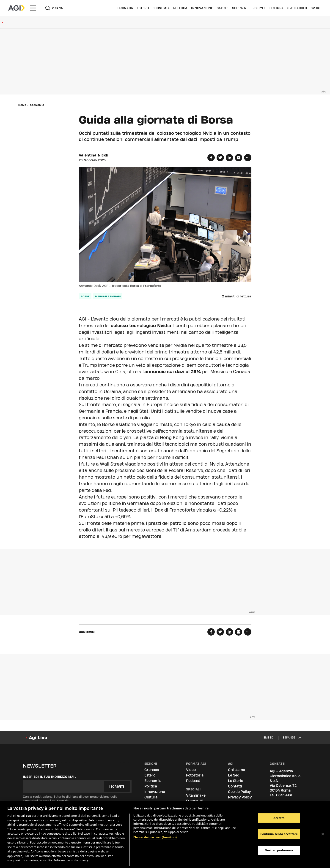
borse (85, 296)
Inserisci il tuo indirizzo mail (50, 777)
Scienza (239, 8)
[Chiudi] (323, 834)
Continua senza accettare (279, 834)
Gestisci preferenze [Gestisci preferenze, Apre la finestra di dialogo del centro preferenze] (279, 850)
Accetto (279, 818)
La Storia (236, 781)
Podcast (193, 781)
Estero (143, 8)
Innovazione (202, 8)
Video (191, 770)
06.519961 (284, 795)
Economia (161, 8)
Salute (223, 8)
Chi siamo (236, 770)
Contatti (235, 786)
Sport (316, 8)
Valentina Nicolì (94, 155)
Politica (180, 8)
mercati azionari (108, 296)
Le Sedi (234, 775)
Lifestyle (258, 8)
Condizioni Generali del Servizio (46, 801)
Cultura (277, 8)
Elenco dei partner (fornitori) (155, 837)
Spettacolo (297, 8)
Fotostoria (195, 775)
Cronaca (125, 8)
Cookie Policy (239, 792)
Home (22, 105)
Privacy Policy (240, 797)
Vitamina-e (196, 795)
